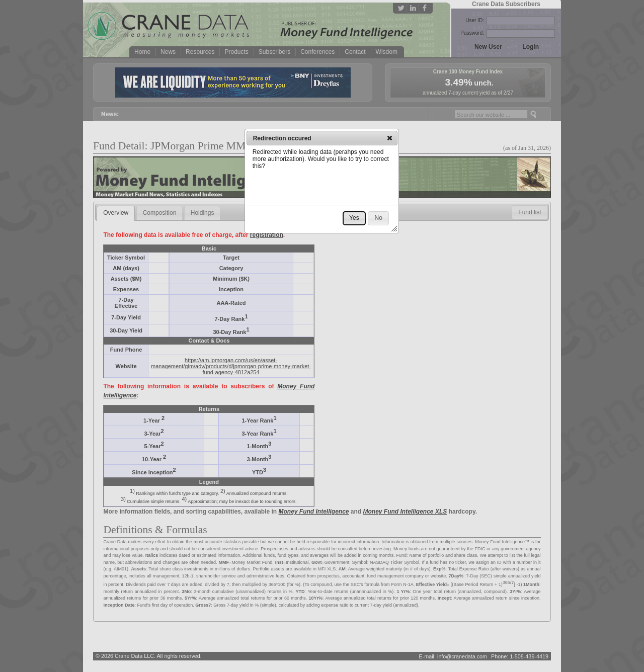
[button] (390, 138)
